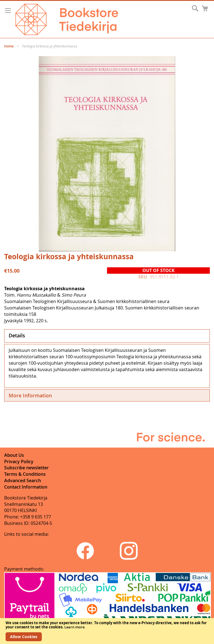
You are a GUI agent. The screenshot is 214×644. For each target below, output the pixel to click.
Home (9, 46)
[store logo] (67, 19)
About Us (14, 455)
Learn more (74, 627)
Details (17, 335)
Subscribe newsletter (26, 468)
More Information (30, 395)
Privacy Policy (19, 462)
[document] (107, 631)
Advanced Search (23, 480)
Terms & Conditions (25, 474)
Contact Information (26, 487)
